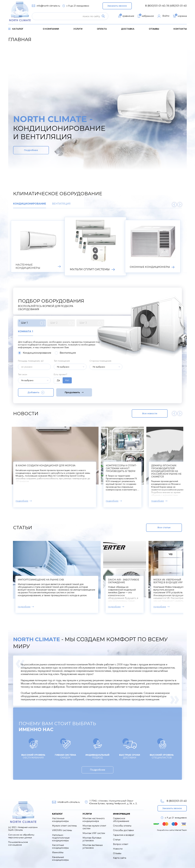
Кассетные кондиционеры (60, 846)
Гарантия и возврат (124, 835)
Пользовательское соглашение (18, 843)
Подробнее (31, 150)
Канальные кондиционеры (60, 859)
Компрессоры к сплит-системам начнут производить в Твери (123, 468)
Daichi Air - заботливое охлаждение (124, 581)
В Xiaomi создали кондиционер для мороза (48, 466)
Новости (118, 849)
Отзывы (154, 29)
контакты (180, 29)
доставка (128, 29)
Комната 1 (26, 332)
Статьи (117, 840)
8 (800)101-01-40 (174, 801)
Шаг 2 (63, 323)
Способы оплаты (122, 826)
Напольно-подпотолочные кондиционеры (61, 838)
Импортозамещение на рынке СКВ (41, 580)
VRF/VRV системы (62, 830)
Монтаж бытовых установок (92, 839)
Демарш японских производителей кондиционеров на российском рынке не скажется (168, 471)
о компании (51, 29)
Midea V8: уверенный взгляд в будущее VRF (168, 581)
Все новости (150, 413)
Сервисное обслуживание (121, 820)
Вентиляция (61, 204)
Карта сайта (120, 858)
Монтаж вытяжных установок (93, 846)
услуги (78, 29)
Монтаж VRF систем (94, 833)
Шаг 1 (33, 323)
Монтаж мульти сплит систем (94, 827)
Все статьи (164, 527)
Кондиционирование (30, 204)
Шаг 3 (92, 323)
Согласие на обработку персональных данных (21, 836)
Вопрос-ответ (121, 844)
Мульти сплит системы (64, 826)
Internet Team (181, 830)
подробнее (24, 501)
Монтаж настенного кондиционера (94, 820)
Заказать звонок (117, 6)
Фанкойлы (58, 852)
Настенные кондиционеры (60, 820)
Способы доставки (123, 830)
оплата (102, 29)
